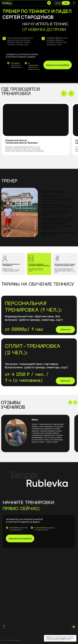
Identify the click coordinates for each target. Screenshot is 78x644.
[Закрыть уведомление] (75, 636)
